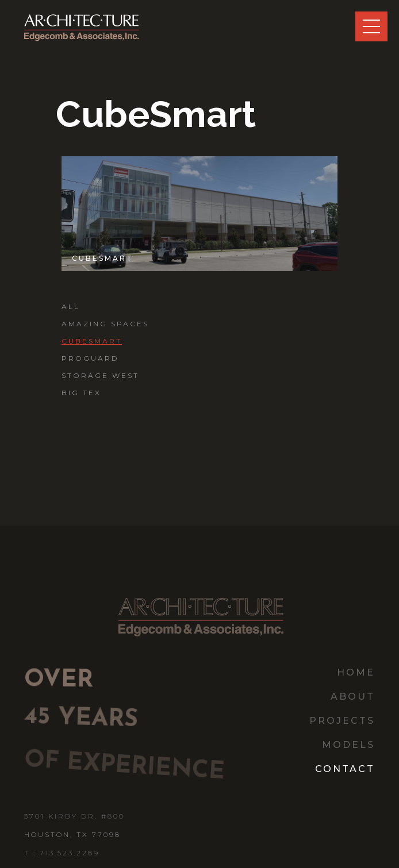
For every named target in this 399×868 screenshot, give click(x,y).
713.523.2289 (70, 853)
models (348, 745)
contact (345, 769)
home (356, 672)
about (353, 697)
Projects (342, 721)
